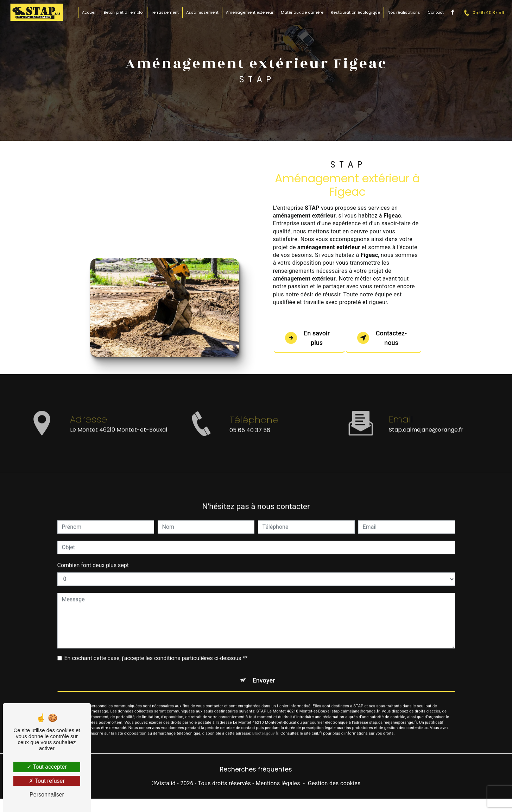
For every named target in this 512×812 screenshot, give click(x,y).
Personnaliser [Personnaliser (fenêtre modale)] (47, 795)
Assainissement (202, 12)
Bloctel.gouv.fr (265, 728)
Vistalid (166, 786)
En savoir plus (309, 338)
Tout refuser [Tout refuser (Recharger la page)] (47, 781)
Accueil (89, 12)
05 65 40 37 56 (482, 13)
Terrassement (164, 12)
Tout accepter (47, 767)
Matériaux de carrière (301, 12)
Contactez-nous (384, 338)
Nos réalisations (403, 12)
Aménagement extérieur (249, 12)
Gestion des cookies (334, 786)
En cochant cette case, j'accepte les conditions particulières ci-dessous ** (156, 650)
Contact (435, 12)
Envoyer (264, 673)
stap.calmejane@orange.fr (426, 422)
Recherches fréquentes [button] (256, 772)
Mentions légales (278, 786)
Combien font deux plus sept (93, 557)
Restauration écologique (355, 12)
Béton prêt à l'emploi (123, 12)
